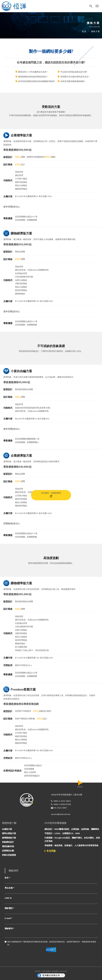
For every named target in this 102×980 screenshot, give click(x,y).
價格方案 (95, 31)
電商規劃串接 (8, 846)
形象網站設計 (8, 842)
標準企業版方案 (9, 833)
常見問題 (50, 851)
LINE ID (8, 898)
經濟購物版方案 (9, 838)
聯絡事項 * (9, 928)
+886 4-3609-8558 (61, 804)
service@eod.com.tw (61, 814)
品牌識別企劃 (8, 851)
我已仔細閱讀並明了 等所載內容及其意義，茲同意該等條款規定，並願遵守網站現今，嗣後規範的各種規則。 (50, 943)
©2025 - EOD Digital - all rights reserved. (51, 971)
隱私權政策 (28, 942)
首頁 (84, 31)
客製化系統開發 (9, 855)
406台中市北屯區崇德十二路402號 (67, 795)
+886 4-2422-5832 (61, 801)
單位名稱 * (9, 888)
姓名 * (7, 878)
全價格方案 (7, 829)
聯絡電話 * (9, 908)
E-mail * (8, 918)
